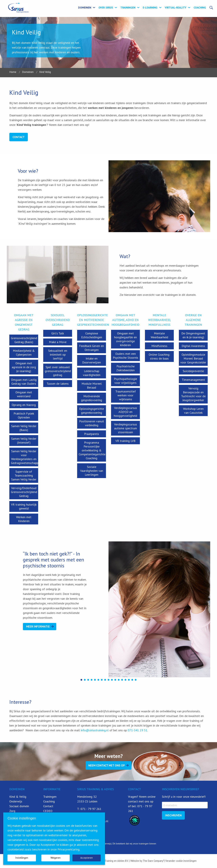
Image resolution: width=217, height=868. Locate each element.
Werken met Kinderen (24, 519)
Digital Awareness (193, 346)
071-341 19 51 (137, 730)
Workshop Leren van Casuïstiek (193, 411)
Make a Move (58, 342)
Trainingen (128, 7)
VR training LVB (125, 441)
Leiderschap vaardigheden (92, 373)
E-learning (150, 7)
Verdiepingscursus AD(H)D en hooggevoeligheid (125, 412)
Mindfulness (159, 346)
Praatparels (92, 434)
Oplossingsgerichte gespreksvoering (92, 411)
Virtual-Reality (176, 7)
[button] (81, 680)
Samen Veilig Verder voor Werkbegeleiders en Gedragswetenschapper (24, 457)
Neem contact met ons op (107, 765)
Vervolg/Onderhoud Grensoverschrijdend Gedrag (24, 492)
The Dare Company (153, 861)
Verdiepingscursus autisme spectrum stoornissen (126, 428)
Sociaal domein (19, 806)
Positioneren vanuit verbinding (92, 423)
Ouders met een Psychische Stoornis (126, 356)
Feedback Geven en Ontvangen (92, 348)
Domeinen (85, 7)
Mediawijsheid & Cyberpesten (24, 353)
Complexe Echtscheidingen (92, 335)
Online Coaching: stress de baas (159, 356)
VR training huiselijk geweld (24, 506)
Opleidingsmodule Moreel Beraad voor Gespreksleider (193, 358)
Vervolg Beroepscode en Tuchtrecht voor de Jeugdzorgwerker (193, 394)
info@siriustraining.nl (95, 730)
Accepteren (87, 858)
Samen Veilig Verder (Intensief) (24, 441)
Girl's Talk (58, 333)
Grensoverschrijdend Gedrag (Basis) (24, 340)
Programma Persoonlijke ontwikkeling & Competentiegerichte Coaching (92, 450)
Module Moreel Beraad (92, 386)
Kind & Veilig (18, 797)
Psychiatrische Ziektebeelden (125, 368)
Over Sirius (106, 7)
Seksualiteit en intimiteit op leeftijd (58, 355)
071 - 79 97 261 (91, 809)
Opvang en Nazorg (24, 405)
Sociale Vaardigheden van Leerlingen (92, 471)
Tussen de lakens (58, 384)
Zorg (12, 811)
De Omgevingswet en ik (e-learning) (193, 335)
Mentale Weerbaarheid (159, 335)
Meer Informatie (38, 627)
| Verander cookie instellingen (180, 861)
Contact (19, 137)
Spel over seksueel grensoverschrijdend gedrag (58, 371)
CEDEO (48, 811)
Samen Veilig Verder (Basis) (24, 428)
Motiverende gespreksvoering (92, 398)
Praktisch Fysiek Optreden (24, 415)
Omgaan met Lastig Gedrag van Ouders (24, 382)
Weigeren (56, 858)
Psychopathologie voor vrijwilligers (125, 381)
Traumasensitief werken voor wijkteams (126, 395)
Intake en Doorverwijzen (92, 360)
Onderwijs (16, 801)
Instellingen (22, 858)
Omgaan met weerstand (24, 394)
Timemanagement (193, 380)
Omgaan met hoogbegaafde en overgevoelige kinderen (125, 339)
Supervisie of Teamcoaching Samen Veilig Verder (24, 475)
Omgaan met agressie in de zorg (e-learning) (24, 367)
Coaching (200, 7)
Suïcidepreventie (193, 371)
